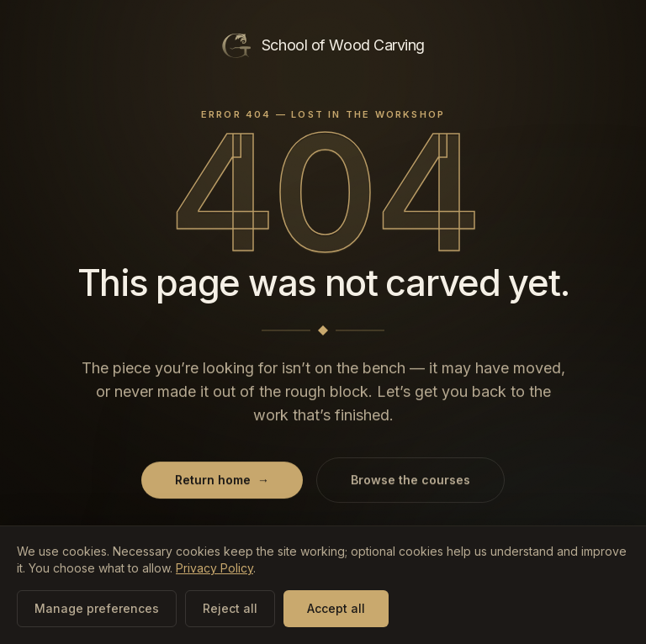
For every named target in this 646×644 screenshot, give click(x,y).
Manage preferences (97, 608)
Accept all (336, 608)
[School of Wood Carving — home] (323, 45)
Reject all (230, 608)
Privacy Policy (214, 568)
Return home (222, 481)
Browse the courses (410, 480)
